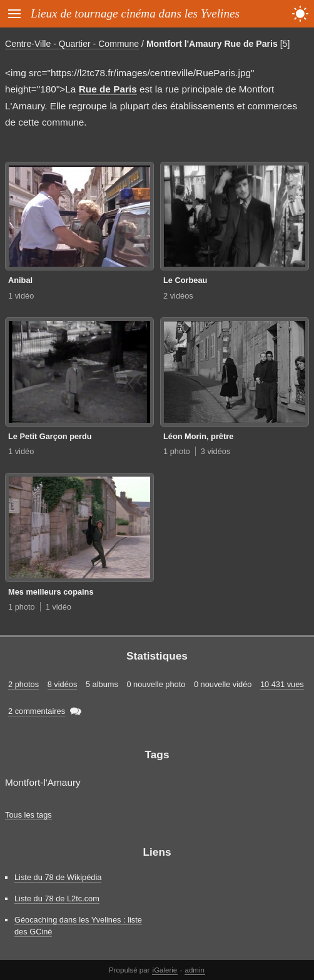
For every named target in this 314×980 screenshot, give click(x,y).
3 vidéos (216, 451)
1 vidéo (21, 296)
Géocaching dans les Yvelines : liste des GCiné (78, 926)
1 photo (177, 451)
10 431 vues (282, 684)
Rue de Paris (108, 89)
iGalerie (165, 970)
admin (195, 970)
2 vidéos (178, 296)
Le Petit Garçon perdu (50, 436)
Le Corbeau (185, 280)
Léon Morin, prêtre (198, 436)
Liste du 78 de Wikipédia (58, 877)
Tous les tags (28, 815)
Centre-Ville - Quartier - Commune (72, 44)
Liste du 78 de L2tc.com (57, 898)
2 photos (23, 684)
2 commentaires (37, 711)
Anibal (20, 280)
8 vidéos (63, 684)
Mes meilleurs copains (51, 592)
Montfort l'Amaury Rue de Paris (212, 44)
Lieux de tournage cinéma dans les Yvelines (135, 13)
